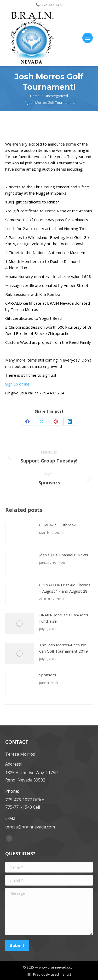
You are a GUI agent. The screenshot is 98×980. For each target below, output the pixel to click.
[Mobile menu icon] (88, 38)
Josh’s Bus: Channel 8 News (64, 555)
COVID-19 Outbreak (57, 525)
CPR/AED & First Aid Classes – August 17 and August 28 (65, 588)
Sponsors (48, 675)
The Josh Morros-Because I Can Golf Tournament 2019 (64, 648)
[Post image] (20, 533)
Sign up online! (18, 384)
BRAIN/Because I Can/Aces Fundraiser (64, 618)
